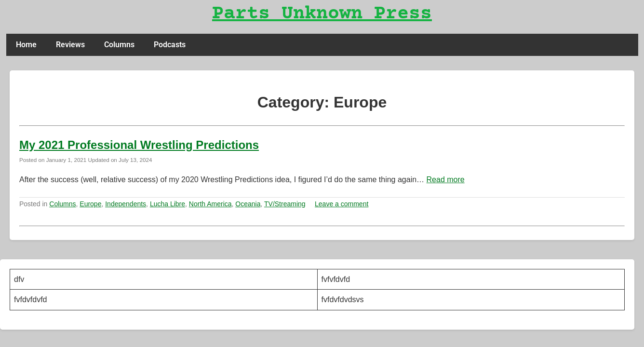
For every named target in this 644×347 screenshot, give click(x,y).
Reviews (70, 45)
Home (26, 45)
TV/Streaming (285, 204)
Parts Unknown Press (322, 14)
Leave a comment (342, 204)
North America (210, 204)
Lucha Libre (168, 204)
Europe (90, 204)
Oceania (248, 204)
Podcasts (170, 45)
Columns (119, 45)
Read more (446, 180)
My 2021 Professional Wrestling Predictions (139, 145)
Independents (126, 204)
